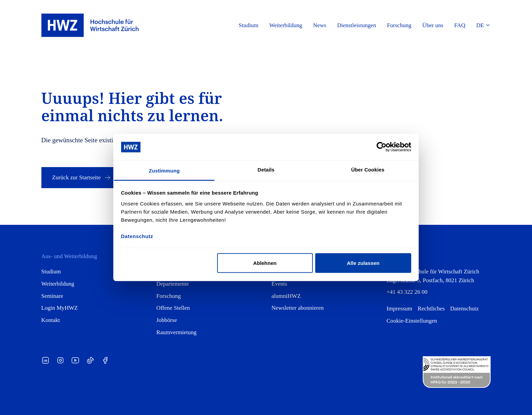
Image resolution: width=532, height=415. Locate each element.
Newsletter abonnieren (298, 308)
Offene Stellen (173, 308)
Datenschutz (464, 309)
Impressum (399, 309)
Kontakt (51, 320)
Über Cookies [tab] (368, 169)
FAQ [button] (460, 25)
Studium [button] (249, 25)
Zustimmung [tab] (164, 170)
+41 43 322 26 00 (407, 292)
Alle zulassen (363, 263)
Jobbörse (167, 320)
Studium (51, 272)
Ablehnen (265, 263)
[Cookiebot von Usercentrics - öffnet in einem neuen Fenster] (382, 147)
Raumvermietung (177, 332)
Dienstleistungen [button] (357, 25)
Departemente (173, 284)
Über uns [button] (433, 25)
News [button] (320, 25)
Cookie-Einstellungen (412, 321)
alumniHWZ (286, 296)
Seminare (52, 296)
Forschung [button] (399, 25)
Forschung (169, 296)
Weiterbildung (58, 284)
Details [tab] (266, 169)
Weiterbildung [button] (286, 25)
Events (279, 284)
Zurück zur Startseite (82, 178)
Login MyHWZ (60, 308)
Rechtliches (431, 309)
